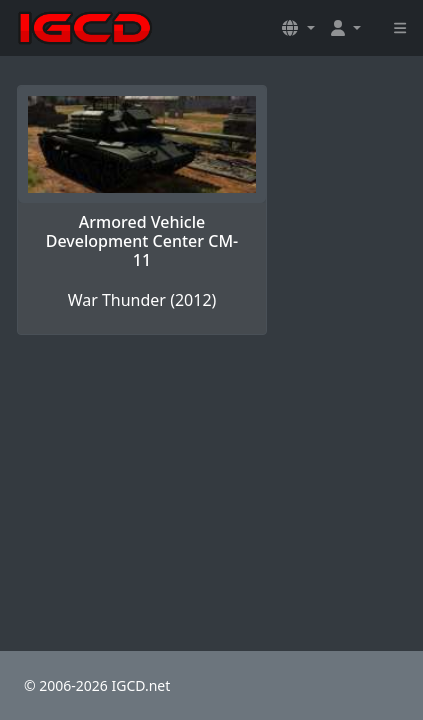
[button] (298, 28)
